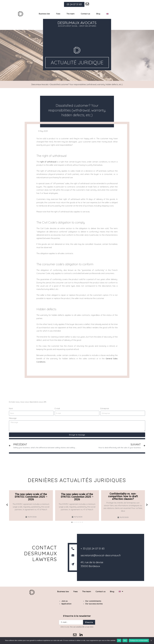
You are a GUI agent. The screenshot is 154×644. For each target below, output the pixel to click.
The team (71, 14)
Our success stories (94, 604)
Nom (11, 408)
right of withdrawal (48, 162)
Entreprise (105, 408)
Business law (44, 14)
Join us (64, 601)
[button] (7, 505)
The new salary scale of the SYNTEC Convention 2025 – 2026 (31, 497)
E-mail (57, 408)
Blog (98, 14)
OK (119, 640)
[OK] (151, 640)
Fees (58, 14)
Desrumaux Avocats (40, 84)
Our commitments (93, 601)
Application (66, 604)
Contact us (85, 14)
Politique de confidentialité (139, 640)
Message (13, 418)
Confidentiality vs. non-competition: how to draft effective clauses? (123, 496)
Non (125, 640)
